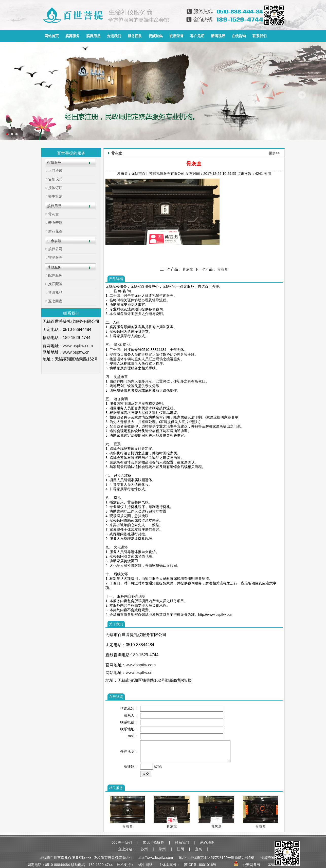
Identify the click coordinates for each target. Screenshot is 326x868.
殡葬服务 (73, 36)
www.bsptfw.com (78, 346)
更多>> (274, 153)
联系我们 (260, 36)
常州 (162, 849)
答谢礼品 (55, 292)
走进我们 (114, 36)
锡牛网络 (146, 865)
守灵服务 (55, 258)
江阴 (180, 849)
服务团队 (135, 36)
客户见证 (197, 36)
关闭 (267, 174)
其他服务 (54, 267)
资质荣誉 (176, 36)
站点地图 (207, 842)
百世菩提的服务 (71, 153)
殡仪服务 (54, 162)
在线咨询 (239, 36)
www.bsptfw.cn (76, 352)
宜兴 (198, 849)
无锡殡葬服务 (272, 858)
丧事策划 (55, 196)
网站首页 (52, 36)
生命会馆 (54, 241)
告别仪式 (55, 179)
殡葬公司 (55, 249)
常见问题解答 (153, 842)
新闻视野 (218, 36)
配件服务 (55, 275)
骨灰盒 (53, 214)
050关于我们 (122, 842)
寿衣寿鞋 (55, 223)
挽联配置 (55, 284)
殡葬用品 (93, 36)
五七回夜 (55, 301)
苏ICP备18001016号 (200, 865)
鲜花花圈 (55, 231)
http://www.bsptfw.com (155, 858)
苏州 (144, 849)
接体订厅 (55, 188)
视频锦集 (156, 36)
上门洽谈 (55, 171)
